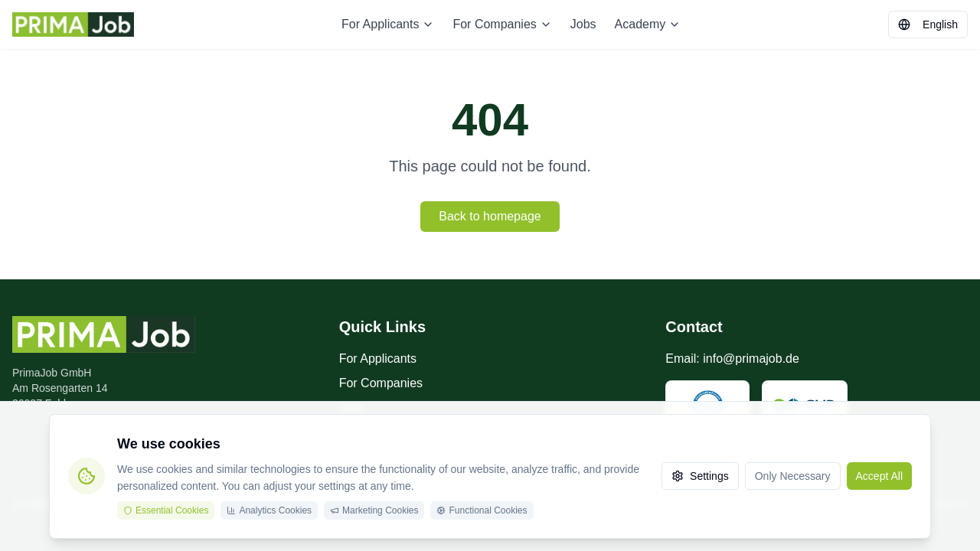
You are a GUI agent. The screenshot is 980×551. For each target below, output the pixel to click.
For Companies (502, 24)
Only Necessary (793, 476)
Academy (648, 24)
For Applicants (388, 24)
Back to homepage (490, 216)
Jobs (583, 24)
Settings (700, 476)
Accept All (879, 476)
